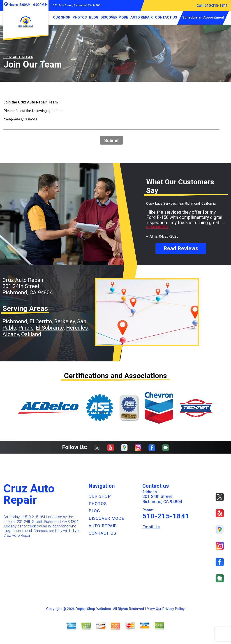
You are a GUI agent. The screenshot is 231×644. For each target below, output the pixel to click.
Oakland (31, 334)
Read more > (157, 227)
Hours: (26, 5)
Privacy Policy (173, 609)
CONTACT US (166, 17)
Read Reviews (181, 248)
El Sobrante (50, 328)
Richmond (15, 321)
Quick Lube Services (161, 204)
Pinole (26, 328)
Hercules (77, 328)
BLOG (94, 17)
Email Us (151, 527)
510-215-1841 (216, 6)
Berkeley (65, 321)
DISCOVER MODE (114, 17)
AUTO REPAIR (142, 17)
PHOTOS (80, 17)
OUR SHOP (62, 17)
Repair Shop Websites (93, 609)
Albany (11, 334)
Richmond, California (200, 204)
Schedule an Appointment (203, 17)
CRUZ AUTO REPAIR (18, 57)
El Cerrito (41, 321)
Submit (111, 141)
